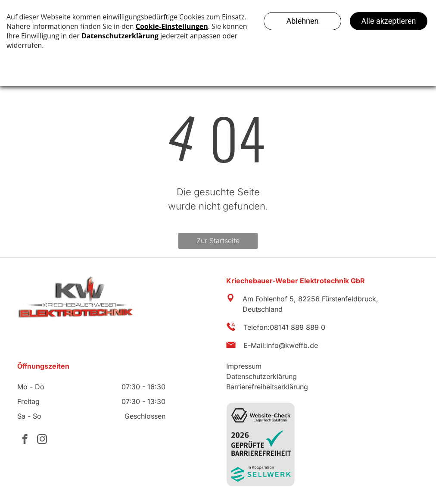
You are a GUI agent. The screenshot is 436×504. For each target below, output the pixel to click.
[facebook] (25, 440)
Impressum (244, 366)
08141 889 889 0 (297, 327)
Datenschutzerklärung (262, 376)
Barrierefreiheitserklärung (267, 387)
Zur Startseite (218, 241)
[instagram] (42, 440)
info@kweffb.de (292, 345)
